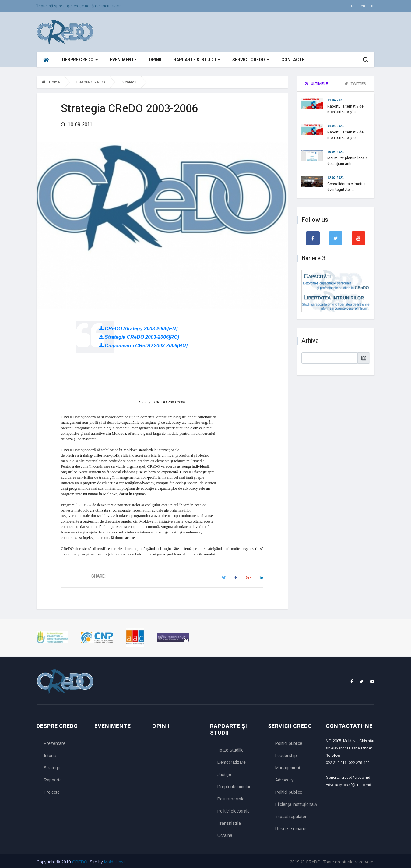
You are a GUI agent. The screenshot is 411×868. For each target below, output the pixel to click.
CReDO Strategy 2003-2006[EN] (138, 326)
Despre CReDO (80, 60)
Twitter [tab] (355, 84)
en (363, 6)
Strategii (129, 82)
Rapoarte (53, 778)
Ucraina (225, 833)
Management (288, 766)
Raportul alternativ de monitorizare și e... (345, 109)
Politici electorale (234, 809)
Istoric (50, 754)
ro (353, 6)
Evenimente (123, 60)
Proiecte (52, 790)
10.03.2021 (335, 152)
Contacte (293, 60)
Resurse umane (291, 827)
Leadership (286, 754)
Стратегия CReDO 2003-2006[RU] (143, 344)
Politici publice (289, 742)
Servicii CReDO (251, 60)
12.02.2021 (335, 178)
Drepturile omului (234, 785)
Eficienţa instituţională (296, 802)
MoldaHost (114, 860)
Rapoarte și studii (197, 60)
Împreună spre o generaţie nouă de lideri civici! (79, 6)
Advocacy (285, 778)
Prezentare (55, 742)
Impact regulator (291, 815)
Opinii (155, 60)
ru (373, 6)
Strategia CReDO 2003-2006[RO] (139, 335)
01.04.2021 (335, 100)
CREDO (80, 860)
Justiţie (224, 772)
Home (51, 82)
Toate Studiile (230, 748)
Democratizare (232, 760)
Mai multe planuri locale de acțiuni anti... (348, 161)
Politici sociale (231, 797)
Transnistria (229, 821)
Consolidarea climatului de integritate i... (347, 187)
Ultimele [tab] (316, 84)
